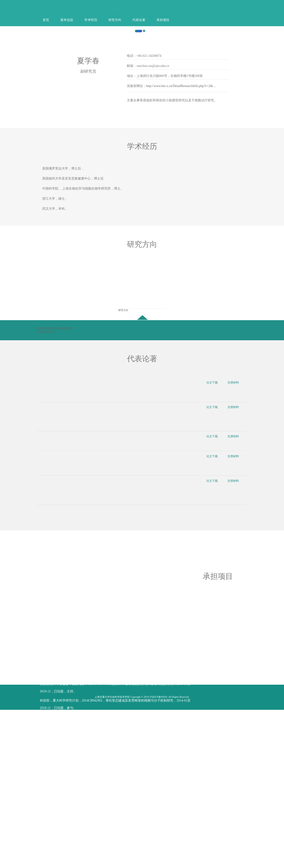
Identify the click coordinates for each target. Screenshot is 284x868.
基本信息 (67, 20)
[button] (21, 110)
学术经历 (91, 20)
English (169, 11)
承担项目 (163, 20)
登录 (173, 11)
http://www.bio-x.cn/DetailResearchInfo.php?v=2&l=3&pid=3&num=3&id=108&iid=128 (205, 246)
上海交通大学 (67, 180)
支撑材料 (236, 543)
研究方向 (115, 20)
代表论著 (139, 20)
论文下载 (214, 543)
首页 (46, 20)
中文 (166, 11)
